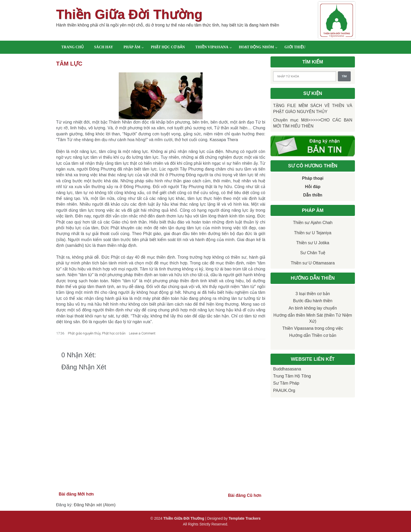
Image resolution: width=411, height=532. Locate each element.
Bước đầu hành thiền (313, 301)
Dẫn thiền (313, 195)
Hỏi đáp (313, 187)
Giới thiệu (295, 47)
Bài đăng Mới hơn (76, 494)
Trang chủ (72, 47)
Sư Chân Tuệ (313, 253)
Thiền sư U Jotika (313, 243)
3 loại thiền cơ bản (313, 294)
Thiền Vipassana (212, 47)
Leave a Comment (142, 333)
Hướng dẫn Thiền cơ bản (313, 335)
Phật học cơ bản (168, 47)
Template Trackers (245, 518)
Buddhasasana (287, 369)
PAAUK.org (284, 390)
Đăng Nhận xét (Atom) (95, 505)
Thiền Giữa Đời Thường (129, 14)
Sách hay (104, 47)
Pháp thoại (313, 178)
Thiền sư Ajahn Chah (313, 223)
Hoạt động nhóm (256, 47)
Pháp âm (132, 47)
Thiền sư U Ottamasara (313, 263)
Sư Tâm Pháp (286, 383)
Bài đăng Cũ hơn (245, 495)
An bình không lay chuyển (313, 308)
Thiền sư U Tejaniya (313, 233)
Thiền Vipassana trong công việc (313, 328)
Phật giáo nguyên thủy (84, 333)
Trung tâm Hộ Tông (292, 376)
